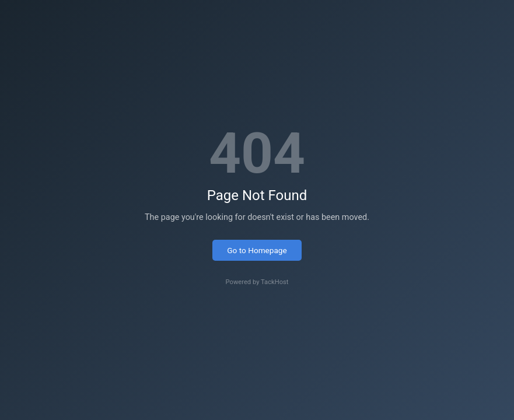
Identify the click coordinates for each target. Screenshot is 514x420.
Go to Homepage (257, 250)
